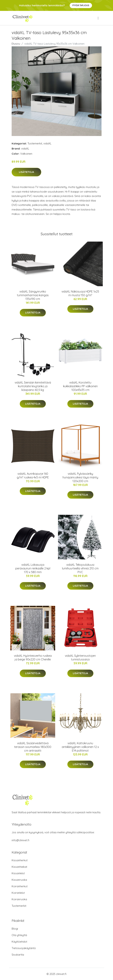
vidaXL (47, 143)
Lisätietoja (26, 172)
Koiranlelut (18, 893)
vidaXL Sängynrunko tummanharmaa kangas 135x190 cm (33, 295)
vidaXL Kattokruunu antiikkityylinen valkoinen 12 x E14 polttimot (80, 747)
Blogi (15, 929)
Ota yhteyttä (19, 935)
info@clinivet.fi (20, 840)
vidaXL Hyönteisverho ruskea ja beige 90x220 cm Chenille (33, 658)
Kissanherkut (20, 860)
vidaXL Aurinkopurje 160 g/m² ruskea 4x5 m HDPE (33, 476)
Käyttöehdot (19, 942)
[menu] (98, 18)
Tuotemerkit (35, 143)
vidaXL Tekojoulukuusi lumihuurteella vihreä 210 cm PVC (80, 568)
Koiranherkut (20, 886)
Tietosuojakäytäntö (24, 948)
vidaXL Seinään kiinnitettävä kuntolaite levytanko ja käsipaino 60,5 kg (33, 386)
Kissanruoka (19, 880)
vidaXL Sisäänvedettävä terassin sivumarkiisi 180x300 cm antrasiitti (33, 747)
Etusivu (16, 44)
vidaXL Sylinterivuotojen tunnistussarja (80, 658)
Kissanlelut (18, 873)
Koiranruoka (19, 899)
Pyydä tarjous (81, 5)
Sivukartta (18, 955)
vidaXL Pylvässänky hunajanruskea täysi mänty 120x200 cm (80, 477)
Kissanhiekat (19, 867)
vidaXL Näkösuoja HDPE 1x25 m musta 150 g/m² (80, 293)
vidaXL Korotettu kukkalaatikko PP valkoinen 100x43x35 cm (80, 386)
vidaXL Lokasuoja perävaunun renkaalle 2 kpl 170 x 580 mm (33, 568)
